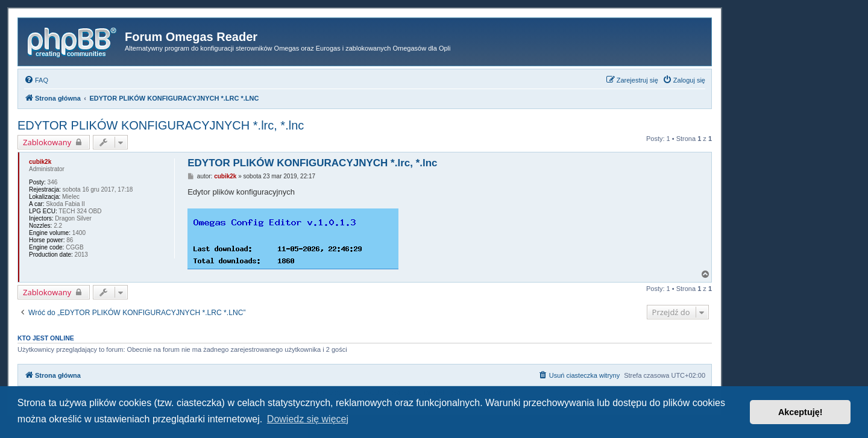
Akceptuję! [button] (800, 412)
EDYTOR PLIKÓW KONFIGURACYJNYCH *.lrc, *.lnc (161, 125)
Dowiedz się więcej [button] (308, 419)
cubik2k (40, 162)
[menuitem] (36, 80)
